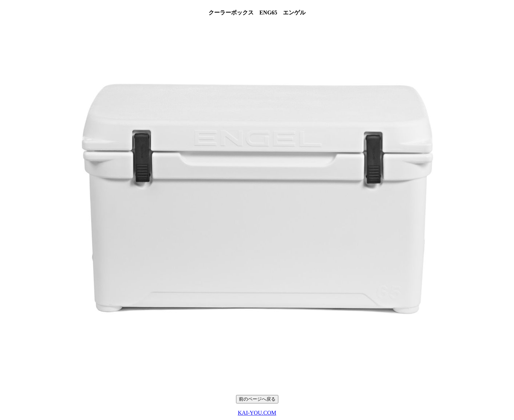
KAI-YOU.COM (257, 413)
